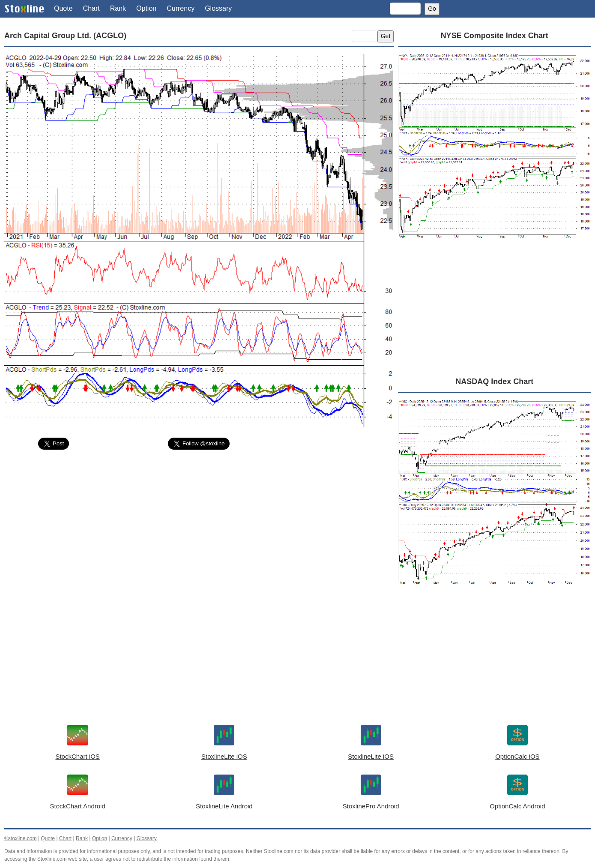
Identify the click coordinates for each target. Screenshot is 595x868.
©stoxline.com (21, 838)
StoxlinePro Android (371, 806)
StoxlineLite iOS (224, 756)
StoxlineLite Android (224, 806)
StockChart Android (78, 806)
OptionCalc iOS (517, 756)
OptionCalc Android (517, 806)
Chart (91, 8)
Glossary (218, 8)
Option (146, 8)
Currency (181, 8)
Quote (63, 8)
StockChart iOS (77, 756)
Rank (118, 8)
